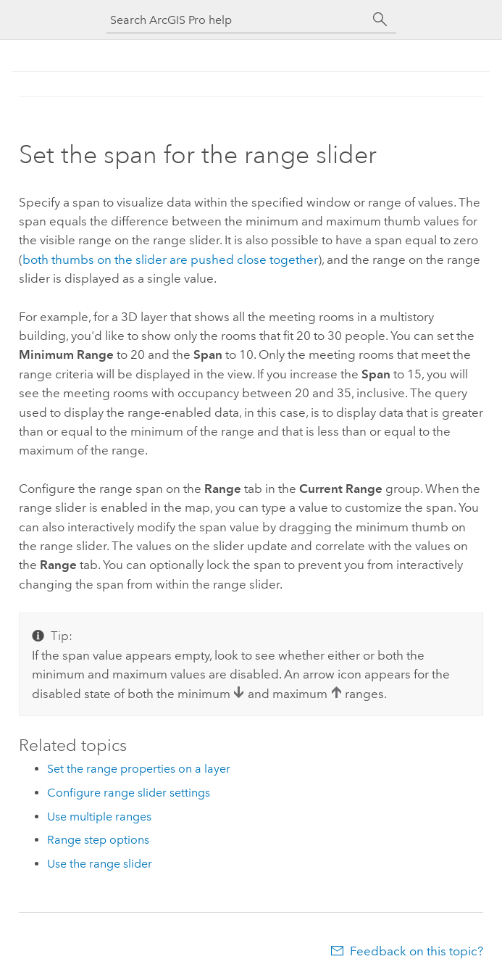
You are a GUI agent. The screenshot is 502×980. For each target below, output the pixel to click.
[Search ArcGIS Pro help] (237, 20)
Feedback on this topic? (417, 951)
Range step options (98, 840)
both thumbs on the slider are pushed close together (170, 259)
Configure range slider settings (129, 793)
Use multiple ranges (99, 817)
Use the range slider (100, 864)
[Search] (380, 20)
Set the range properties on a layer (139, 769)
